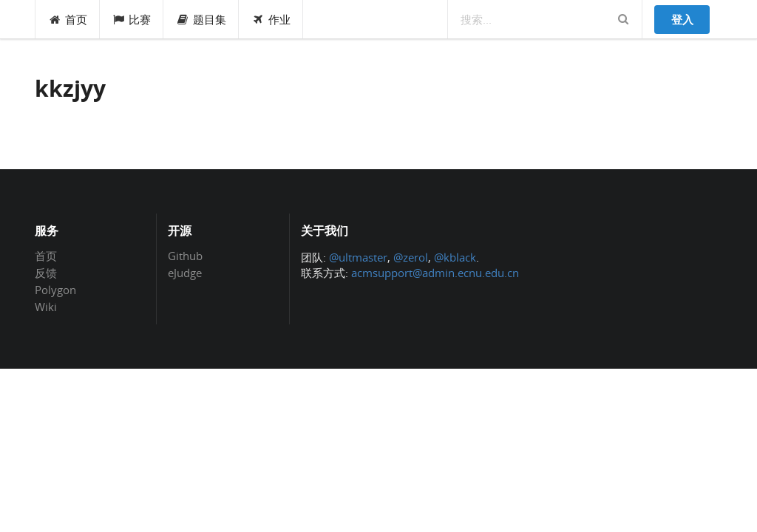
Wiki (46, 306)
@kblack (455, 257)
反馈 (46, 273)
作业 (271, 19)
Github (185, 256)
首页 (68, 19)
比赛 (132, 19)
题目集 (201, 19)
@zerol (411, 257)
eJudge (185, 272)
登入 (682, 19)
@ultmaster (358, 257)
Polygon (55, 290)
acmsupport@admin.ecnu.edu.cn (435, 273)
